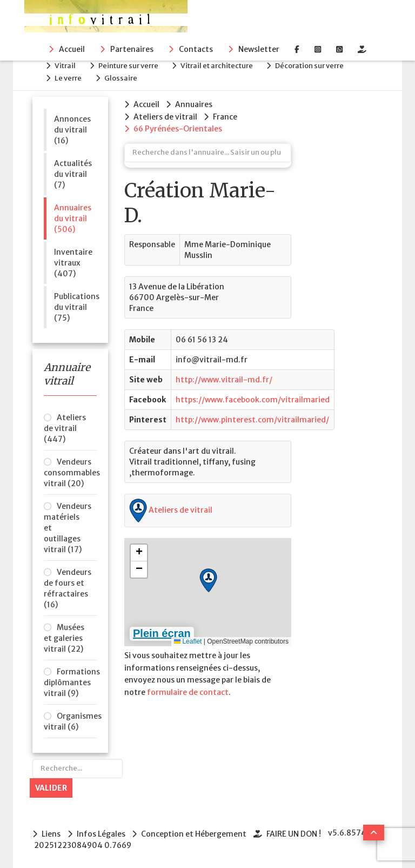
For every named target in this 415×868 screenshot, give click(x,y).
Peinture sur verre (131, 65)
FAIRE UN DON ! (296, 832)
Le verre (70, 77)
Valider (51, 786)
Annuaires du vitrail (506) (73, 216)
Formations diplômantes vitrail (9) (70, 681)
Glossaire (123, 77)
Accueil (72, 49)
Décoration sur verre (315, 65)
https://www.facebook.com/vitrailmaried (253, 397)
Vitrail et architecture (221, 65)
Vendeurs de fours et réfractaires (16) (68, 587)
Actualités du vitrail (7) (73, 172)
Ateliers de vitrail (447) (65, 427)
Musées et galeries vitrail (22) (64, 637)
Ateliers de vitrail (171, 507)
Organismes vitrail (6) (70, 720)
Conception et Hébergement (195, 832)
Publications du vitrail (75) (75, 305)
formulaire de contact (188, 689)
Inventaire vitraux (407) (73, 261)
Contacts (196, 49)
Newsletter (259, 49)
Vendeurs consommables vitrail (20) (70, 471)
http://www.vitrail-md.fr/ (224, 377)
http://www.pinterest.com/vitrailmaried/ (252, 417)
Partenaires (132, 49)
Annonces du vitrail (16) (72, 128)
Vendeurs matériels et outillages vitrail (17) (68, 526)
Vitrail (67, 65)
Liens (51, 832)
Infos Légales (102, 832)
